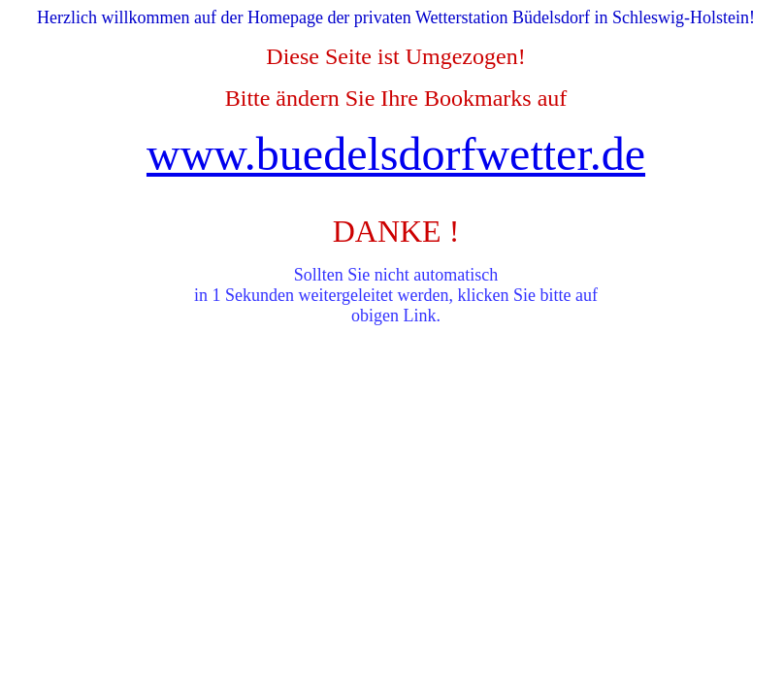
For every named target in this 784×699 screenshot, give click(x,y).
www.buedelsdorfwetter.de (396, 154)
